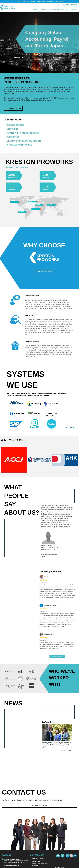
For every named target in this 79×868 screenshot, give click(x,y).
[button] (36, 9)
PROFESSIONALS (15, 178)
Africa (18, 2)
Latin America (41, 2)
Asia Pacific (25, 2)
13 (48, 187)
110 (14, 187)
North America (60, 2)
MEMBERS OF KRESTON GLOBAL (24, 168)
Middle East (51, 2)
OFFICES (47, 178)
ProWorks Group (51, 723)
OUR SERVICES (13, 120)
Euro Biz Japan (67, 752)
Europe (33, 2)
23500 (13, 175)
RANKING (48, 190)
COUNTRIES (14, 190)
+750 (46, 175)
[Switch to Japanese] (58, 5)
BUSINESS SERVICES (38, 866)
